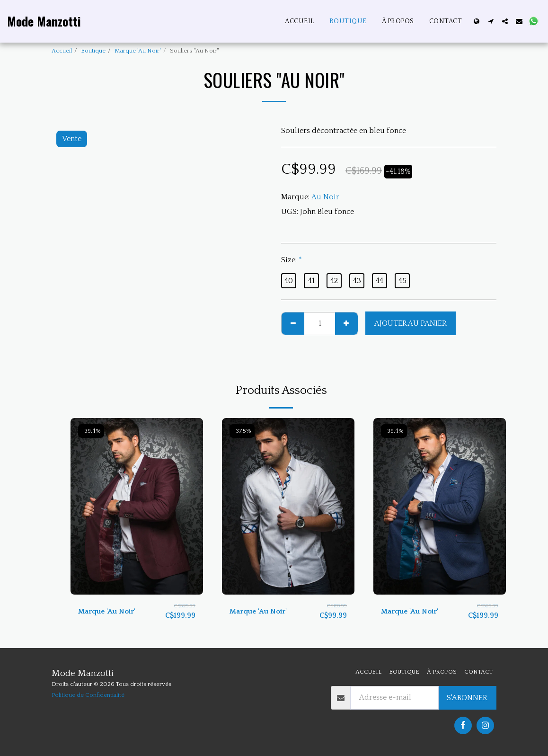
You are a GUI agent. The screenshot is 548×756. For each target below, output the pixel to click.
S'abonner (467, 698)
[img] (137, 506)
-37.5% (243, 431)
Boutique (93, 51)
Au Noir (325, 197)
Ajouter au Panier (411, 323)
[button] (491, 21)
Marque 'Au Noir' (138, 51)
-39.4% (92, 431)
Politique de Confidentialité (88, 695)
